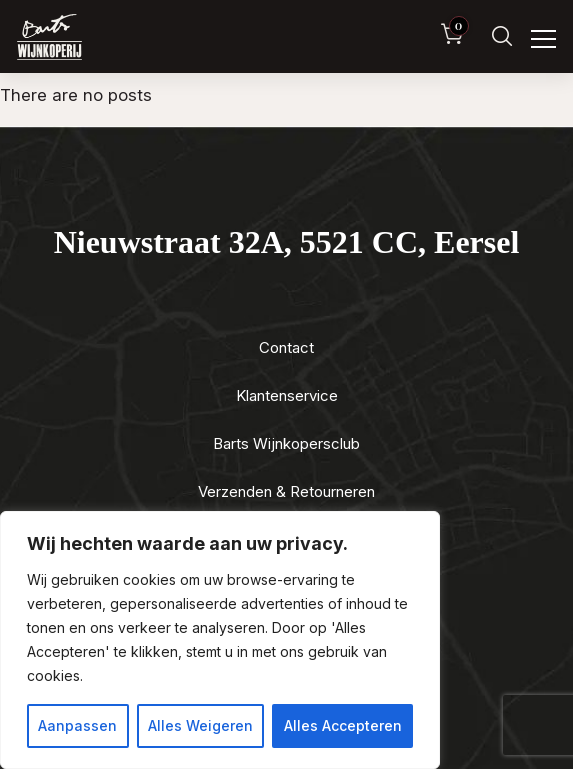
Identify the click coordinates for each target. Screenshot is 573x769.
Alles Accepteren (343, 725)
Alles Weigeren (200, 725)
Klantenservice (287, 395)
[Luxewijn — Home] (49, 37)
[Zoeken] (502, 36)
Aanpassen (77, 725)
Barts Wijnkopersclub (286, 443)
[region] (220, 640)
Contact (286, 347)
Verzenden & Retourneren (286, 491)
